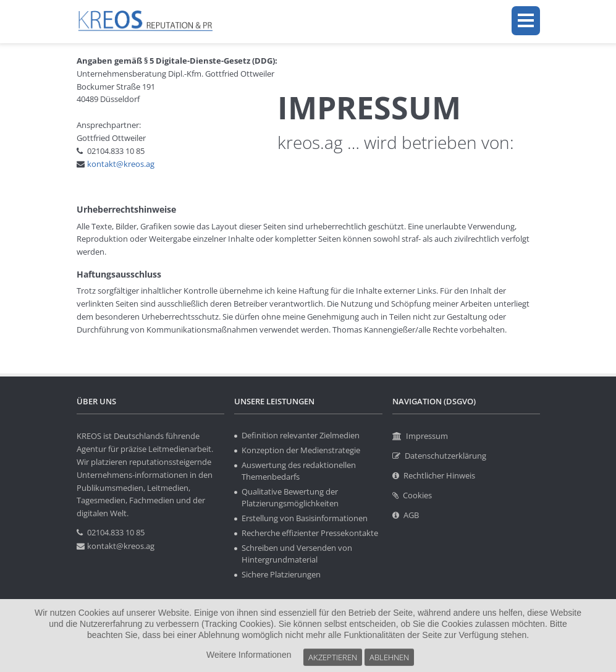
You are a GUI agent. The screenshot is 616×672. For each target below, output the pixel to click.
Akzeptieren (330, 658)
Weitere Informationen (249, 658)
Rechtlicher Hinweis (439, 475)
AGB (411, 515)
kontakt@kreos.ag (121, 164)
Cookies (417, 495)
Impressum (427, 436)
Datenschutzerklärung (445, 456)
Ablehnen (382, 658)
